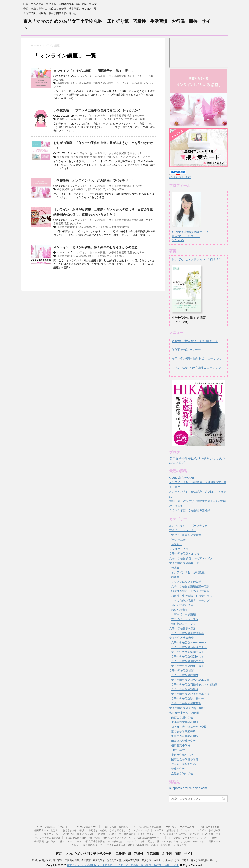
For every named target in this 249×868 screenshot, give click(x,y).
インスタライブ (179, 549)
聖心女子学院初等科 (183, 731)
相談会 (175, 577)
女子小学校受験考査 (181, 638)
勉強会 (175, 568)
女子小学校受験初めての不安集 (190, 680)
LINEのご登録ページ (87, 827)
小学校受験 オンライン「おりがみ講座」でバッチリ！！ (94, 181)
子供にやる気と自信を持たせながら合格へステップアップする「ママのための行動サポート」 (114, 838)
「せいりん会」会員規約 (115, 827)
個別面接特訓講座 (182, 605)
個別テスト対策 (96, 189)
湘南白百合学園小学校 (185, 736)
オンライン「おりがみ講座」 (91, 76)
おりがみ (71, 119)
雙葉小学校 (178, 769)
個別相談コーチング (183, 624)
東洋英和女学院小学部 (185, 722)
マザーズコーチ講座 (183, 614)
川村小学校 (178, 750)
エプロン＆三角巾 (135, 119)
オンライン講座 (103, 119)
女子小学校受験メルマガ (184, 554)
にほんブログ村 (180, 177)
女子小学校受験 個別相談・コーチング (197, 359)
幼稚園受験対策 (121, 227)
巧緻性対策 (96, 157)
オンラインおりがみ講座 (128, 83)
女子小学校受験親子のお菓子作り (192, 694)
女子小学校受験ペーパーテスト (190, 643)
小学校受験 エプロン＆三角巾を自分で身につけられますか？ (97, 110)
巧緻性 (61, 119)
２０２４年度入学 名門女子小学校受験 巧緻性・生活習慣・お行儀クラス (146, 845)
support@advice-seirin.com (188, 788)
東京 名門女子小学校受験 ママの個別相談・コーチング (106, 841)
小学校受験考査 (66, 83)
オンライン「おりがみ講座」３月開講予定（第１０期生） (94, 71)
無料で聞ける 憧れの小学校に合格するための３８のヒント (172, 841)
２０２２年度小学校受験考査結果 (190, 510)
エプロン (118, 119)
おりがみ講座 (84, 83)
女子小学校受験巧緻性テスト (189, 647)
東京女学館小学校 (182, 755)
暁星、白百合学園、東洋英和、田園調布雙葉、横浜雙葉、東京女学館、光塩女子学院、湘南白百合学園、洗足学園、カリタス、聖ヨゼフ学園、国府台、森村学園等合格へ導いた (124, 860)
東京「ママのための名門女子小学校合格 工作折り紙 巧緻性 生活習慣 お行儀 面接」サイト (124, 854)
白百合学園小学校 (182, 717)
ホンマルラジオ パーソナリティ (190, 526)
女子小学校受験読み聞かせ (188, 699)
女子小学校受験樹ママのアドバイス (191, 558)
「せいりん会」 (179, 540)
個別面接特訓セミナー (186, 350)
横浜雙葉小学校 (181, 745)
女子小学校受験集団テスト (188, 652)
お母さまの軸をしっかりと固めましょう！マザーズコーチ (119, 830)
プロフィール (51, 834)
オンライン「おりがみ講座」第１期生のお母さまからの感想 (96, 247)
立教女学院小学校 (182, 773)
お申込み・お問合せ (165, 830)
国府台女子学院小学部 (185, 759)
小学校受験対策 (80, 157)
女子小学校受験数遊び (185, 675)
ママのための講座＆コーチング (190, 600)
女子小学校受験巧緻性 (185, 689)
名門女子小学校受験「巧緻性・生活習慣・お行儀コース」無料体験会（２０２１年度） (109, 834)
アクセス (185, 830)
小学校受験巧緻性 (103, 83)
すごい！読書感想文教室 (186, 535)
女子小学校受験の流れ (183, 628)
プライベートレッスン (185, 619)
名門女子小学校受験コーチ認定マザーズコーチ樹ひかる (190, 232)
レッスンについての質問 (186, 582)
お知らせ (177, 544)
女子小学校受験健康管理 (186, 703)
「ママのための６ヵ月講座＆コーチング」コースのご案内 (163, 827)
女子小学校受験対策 (181, 671)
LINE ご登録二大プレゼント (54, 827)
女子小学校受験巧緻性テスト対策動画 (194, 685)
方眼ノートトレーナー (183, 530)
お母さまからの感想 (73, 830)
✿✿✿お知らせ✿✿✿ (182, 478)
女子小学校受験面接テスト (188, 666)
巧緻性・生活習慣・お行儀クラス (195, 341)
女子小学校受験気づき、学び (187, 708)
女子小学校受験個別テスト (188, 657)
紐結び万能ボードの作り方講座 (190, 591)
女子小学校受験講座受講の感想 (127, 220)
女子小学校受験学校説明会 (188, 633)
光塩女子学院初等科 (183, 764)
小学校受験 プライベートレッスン (187, 838)
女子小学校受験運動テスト (188, 661)
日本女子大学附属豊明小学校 (189, 727)
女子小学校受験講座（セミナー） (128, 76)
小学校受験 (63, 157)
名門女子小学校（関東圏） (186, 713)
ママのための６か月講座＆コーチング (196, 368)
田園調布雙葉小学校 (183, 741)
